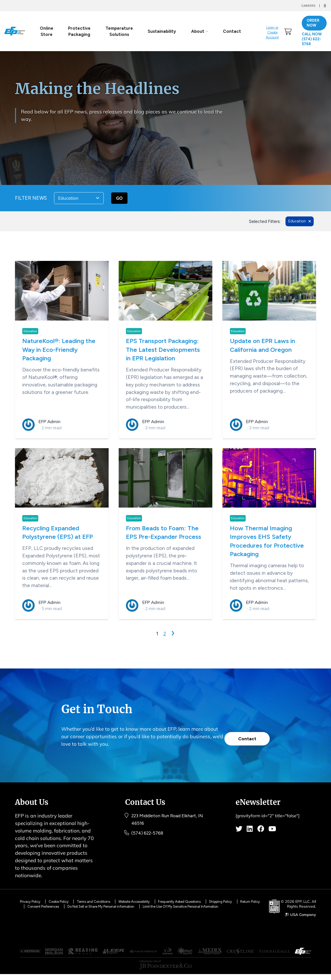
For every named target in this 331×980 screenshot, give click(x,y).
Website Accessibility (155, 901)
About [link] (199, 32)
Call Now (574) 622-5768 (313, 40)
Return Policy (41, 906)
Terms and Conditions (107, 901)
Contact (245, 736)
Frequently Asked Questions (209, 901)
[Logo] (14, 32)
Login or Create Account (273, 33)
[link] (289, 32)
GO (119, 199)
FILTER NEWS (31, 199)
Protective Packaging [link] (78, 32)
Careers (308, 6)
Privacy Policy (32, 901)
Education (30, 332)
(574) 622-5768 (149, 840)
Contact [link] (231, 32)
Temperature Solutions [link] (118, 32)
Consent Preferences (81, 906)
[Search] (325, 6)
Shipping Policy (256, 901)
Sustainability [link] (161, 32)
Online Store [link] (46, 32)
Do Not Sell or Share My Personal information (149, 906)
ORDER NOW (314, 23)
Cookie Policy (66, 901)
